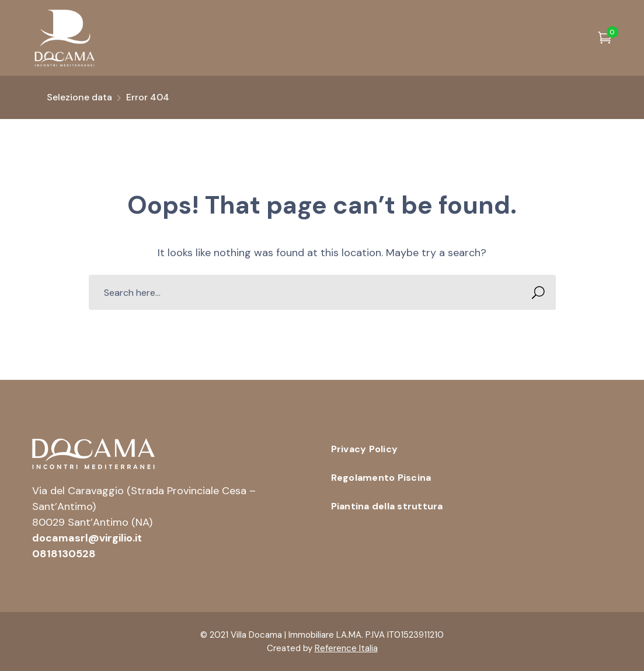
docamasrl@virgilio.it (87, 538)
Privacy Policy (365, 449)
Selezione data (79, 97)
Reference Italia (346, 648)
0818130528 (64, 554)
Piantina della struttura (387, 506)
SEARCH (535, 293)
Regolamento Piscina (381, 478)
